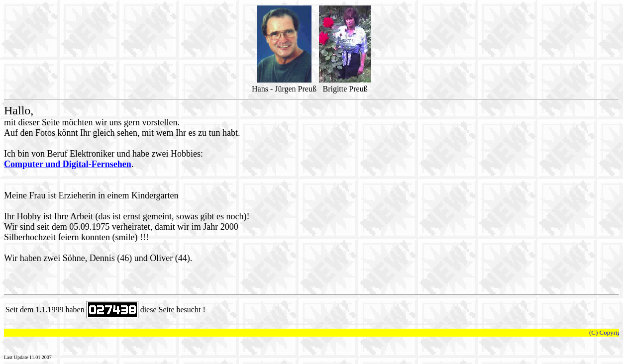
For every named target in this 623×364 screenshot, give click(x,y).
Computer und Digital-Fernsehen (68, 164)
